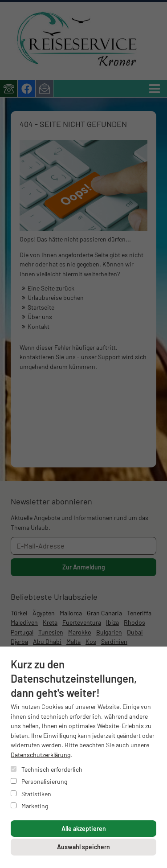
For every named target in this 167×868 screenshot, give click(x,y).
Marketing (29, 806)
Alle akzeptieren (84, 829)
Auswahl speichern (83, 847)
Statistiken (31, 794)
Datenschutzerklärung (41, 755)
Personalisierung (39, 781)
